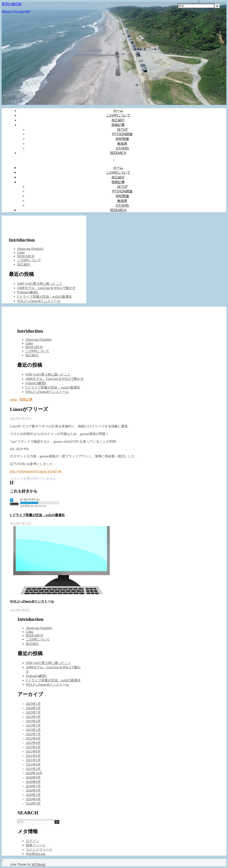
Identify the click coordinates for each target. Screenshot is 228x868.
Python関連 (122, 134)
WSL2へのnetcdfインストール (39, 301)
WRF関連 (122, 139)
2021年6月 (33, 756)
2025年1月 (33, 704)
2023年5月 (33, 717)
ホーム (118, 110)
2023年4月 (33, 721)
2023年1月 (33, 730)
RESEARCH (118, 153)
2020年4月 (33, 799)
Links (21, 252)
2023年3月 (33, 725)
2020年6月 (33, 790)
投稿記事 (118, 125)
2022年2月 (33, 747)
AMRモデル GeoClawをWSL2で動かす (46, 288)
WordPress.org (36, 854)
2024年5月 (33, 708)
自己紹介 (118, 120)
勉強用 (122, 143)
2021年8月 (33, 751)
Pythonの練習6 (28, 292)
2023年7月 (33, 712)
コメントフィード (39, 850)
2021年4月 (33, 764)
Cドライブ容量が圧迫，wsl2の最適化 (45, 297)
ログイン (32, 841)
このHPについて (118, 115)
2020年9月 (33, 777)
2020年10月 (34, 773)
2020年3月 (33, 803)
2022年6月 (33, 738)
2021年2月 (33, 769)
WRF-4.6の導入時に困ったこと (40, 284)
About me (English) (30, 249)
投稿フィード (36, 845)
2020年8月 (33, 782)
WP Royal (38, 864)
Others (122, 148)
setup (122, 129)
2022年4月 (33, 743)
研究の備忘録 (12, 4)
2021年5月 (33, 760)
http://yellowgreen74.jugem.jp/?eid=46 (36, 471)
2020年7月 (33, 786)
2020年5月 (33, 795)
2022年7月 (33, 734)
